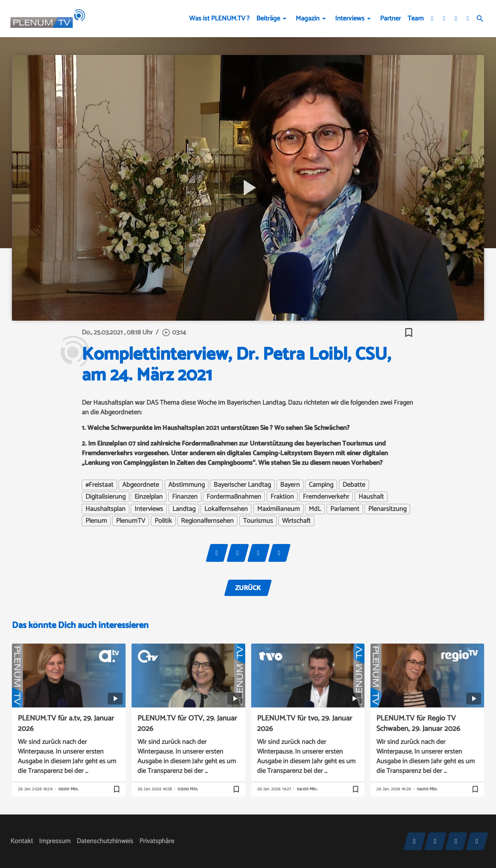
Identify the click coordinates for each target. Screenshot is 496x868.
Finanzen (185, 497)
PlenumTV (131, 521)
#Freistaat (99, 485)
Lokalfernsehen (226, 509)
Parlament (345, 509)
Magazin (308, 19)
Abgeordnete (141, 485)
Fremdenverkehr (326, 497)
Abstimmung (187, 485)
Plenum (96, 521)
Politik (163, 521)
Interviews (350, 19)
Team (416, 19)
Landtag (184, 509)
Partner (390, 19)
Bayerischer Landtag (242, 485)
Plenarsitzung (387, 509)
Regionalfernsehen (207, 521)
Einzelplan (149, 497)
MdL (315, 509)
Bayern (290, 485)
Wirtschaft (296, 521)
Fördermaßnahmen (234, 497)
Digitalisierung (106, 497)
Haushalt (371, 497)
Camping (321, 485)
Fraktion (282, 497)
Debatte (354, 485)
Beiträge (268, 19)
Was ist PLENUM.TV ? (219, 19)
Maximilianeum (278, 509)
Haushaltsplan (106, 509)
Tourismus (258, 521)
